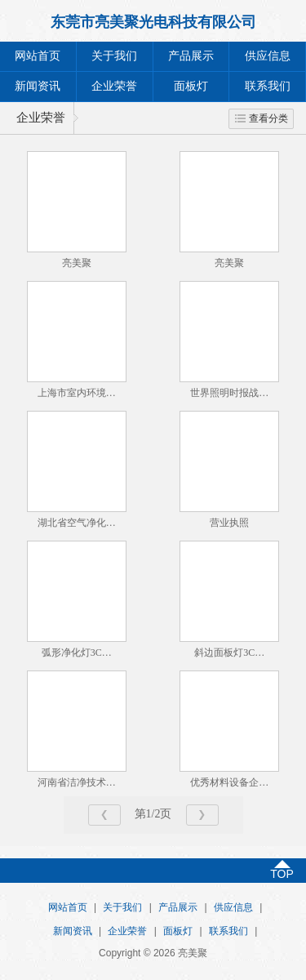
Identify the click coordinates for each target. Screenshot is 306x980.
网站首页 (38, 56)
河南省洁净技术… (77, 782)
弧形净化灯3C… (77, 653)
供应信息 (268, 56)
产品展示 (191, 56)
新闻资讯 (38, 86)
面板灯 (191, 86)
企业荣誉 (114, 86)
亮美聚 (77, 263)
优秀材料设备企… (229, 782)
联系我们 (268, 86)
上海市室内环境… (77, 393)
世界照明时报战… (229, 393)
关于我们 (114, 56)
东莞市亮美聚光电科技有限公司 (153, 22)
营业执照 (229, 523)
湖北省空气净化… (77, 523)
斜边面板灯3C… (229, 653)
